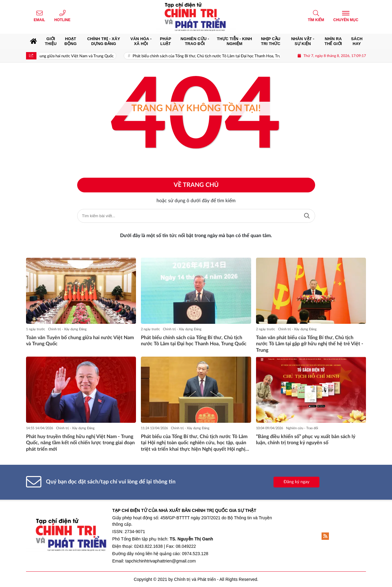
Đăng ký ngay (296, 482)
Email (39, 20)
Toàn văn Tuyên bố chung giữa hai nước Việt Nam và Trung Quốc (67, 56)
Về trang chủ (196, 185)
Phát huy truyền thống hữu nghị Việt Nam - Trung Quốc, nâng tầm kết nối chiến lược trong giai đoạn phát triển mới (80, 443)
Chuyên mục (346, 20)
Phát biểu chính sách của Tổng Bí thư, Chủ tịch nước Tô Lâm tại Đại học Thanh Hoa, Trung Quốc (222, 56)
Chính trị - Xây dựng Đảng (67, 329)
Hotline (62, 20)
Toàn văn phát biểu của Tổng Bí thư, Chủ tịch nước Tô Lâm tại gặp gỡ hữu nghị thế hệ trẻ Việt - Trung (310, 344)
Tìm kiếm (316, 20)
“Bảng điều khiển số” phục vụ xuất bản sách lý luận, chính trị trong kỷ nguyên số (306, 440)
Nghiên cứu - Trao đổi (302, 428)
